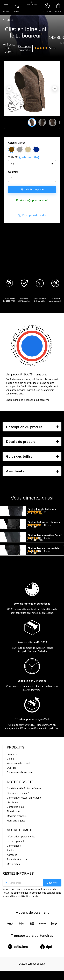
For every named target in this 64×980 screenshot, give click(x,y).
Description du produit (25, 48)
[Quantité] (32, 178)
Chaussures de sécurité (20, 833)
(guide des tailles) (29, 157)
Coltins (11, 819)
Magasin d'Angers (17, 876)
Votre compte (20, 890)
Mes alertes (13, 924)
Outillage (12, 828)
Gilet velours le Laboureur (42, 509)
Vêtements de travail (18, 824)
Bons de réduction (17, 920)
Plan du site (13, 872)
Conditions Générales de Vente (24, 849)
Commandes (14, 906)
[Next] (55, 88)
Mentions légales (16, 881)
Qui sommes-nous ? (18, 854)
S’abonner (52, 943)
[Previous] (9, 88)
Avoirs (10, 911)
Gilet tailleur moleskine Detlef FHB (44, 567)
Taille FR (24, 157)
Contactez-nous (16, 867)
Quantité (13, 172)
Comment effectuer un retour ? (24, 858)
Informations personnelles (21, 897)
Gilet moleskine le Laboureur (44, 537)
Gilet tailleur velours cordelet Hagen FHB (44, 595)
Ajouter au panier (32, 189)
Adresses (12, 915)
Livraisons (12, 863)
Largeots (12, 815)
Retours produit (15, 902)
